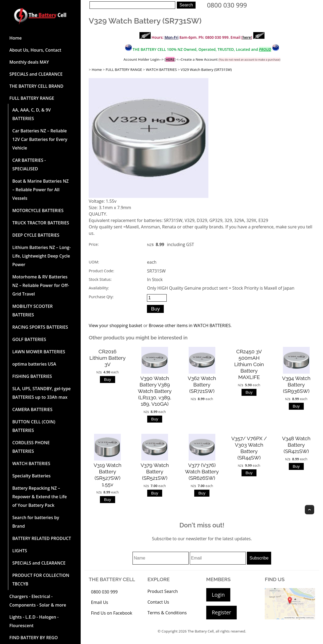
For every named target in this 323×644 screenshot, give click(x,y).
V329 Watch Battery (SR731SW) (206, 70)
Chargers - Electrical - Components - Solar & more (38, 601)
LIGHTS (20, 551)
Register (221, 612)
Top (310, 510)
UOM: (94, 262)
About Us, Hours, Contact (35, 50)
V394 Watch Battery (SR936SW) (296, 385)
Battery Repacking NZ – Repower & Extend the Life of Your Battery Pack (40, 497)
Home (15, 38)
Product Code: (101, 271)
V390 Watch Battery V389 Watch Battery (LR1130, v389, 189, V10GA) (155, 391)
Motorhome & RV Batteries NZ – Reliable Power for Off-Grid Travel (41, 285)
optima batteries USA (34, 364)
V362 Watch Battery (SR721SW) (202, 385)
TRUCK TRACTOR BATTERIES (41, 223)
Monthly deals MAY (29, 62)
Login (218, 595)
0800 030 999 (227, 5)
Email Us (100, 602)
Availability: (99, 288)
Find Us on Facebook (112, 613)
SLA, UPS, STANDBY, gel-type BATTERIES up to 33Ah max (42, 393)
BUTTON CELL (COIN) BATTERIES (34, 426)
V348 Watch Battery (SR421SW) (296, 445)
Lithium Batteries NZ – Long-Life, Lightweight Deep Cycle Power (42, 256)
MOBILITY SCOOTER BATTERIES (32, 310)
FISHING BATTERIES (32, 376)
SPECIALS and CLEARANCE (36, 74)
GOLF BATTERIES (29, 339)
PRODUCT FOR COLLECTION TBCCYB (41, 580)
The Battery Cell (201, 631)
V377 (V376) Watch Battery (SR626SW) (202, 471)
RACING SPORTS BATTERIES (40, 327)
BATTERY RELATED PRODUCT (42, 538)
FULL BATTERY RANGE (32, 98)
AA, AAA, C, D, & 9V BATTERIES (32, 114)
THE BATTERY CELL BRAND (36, 86)
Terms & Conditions (167, 613)
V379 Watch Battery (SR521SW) (155, 471)
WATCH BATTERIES (31, 463)
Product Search (163, 591)
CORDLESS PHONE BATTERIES (31, 447)
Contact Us (158, 602)
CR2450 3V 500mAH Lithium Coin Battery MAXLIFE (249, 364)
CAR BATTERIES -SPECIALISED (29, 164)
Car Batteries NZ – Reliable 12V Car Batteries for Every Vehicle (40, 139)
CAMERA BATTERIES (32, 409)
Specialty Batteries (31, 476)
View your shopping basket (115, 325)
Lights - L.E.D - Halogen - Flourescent (34, 621)
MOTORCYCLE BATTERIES (38, 210)
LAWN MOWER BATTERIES (39, 352)
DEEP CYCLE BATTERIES (36, 235)
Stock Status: (100, 279)
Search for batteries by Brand (36, 522)
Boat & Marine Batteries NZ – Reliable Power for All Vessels (40, 190)
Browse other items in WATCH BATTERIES (190, 325)
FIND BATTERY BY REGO (34, 638)
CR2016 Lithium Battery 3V (108, 358)
